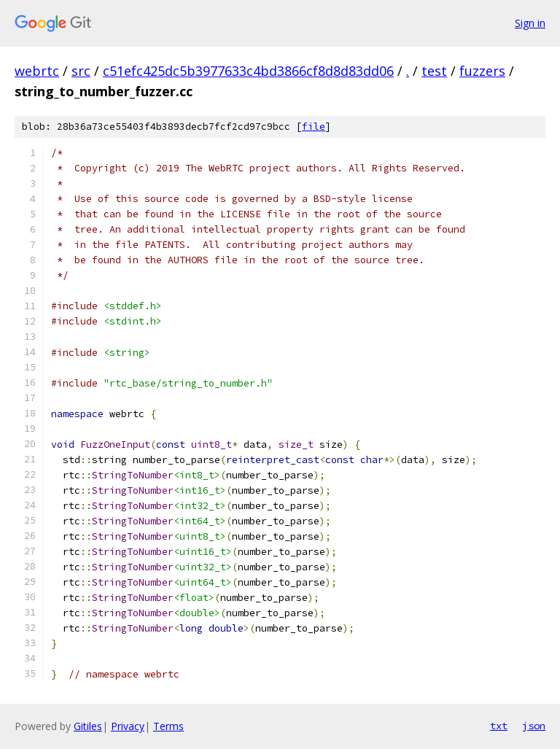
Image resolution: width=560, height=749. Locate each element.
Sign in (530, 23)
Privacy (128, 726)
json (534, 726)
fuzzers (482, 71)
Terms (168, 726)
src (81, 71)
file (314, 127)
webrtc (37, 71)
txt (499, 726)
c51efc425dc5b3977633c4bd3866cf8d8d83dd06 (248, 71)
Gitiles (88, 726)
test (434, 71)
